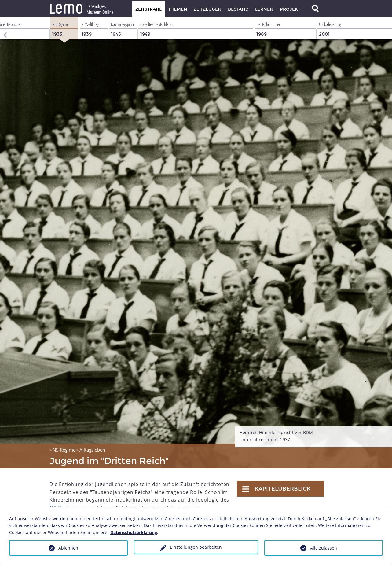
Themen (178, 9)
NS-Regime (64, 450)
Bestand (238, 9)
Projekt (290, 9)
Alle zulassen (324, 548)
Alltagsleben (92, 450)
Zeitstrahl (148, 9)
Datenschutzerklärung (134, 532)
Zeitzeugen (208, 9)
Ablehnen (68, 548)
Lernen (264, 9)
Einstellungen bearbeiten (196, 547)
